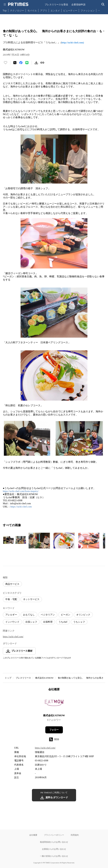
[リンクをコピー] (42, 63)
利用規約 (75, 835)
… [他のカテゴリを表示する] (99, 10)
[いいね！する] (6, 63)
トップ (8, 678)
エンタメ (55, 10)
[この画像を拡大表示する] (15, 541)
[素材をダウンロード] (36, 63)
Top (5, 10)
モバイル (32, 10)
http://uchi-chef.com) (73, 43)
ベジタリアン (48, 615)
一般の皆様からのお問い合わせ (54, 856)
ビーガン (66, 615)
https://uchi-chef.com (21, 507)
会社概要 (33, 835)
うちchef (63, 622)
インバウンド (12, 622)
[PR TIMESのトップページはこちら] (18, 4)
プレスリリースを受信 (56, 4)
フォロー (54, 730)
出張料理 (48, 622)
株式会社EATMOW (44, 678)
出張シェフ (31, 622)
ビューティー (70, 10)
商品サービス (12, 584)
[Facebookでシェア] (21, 63)
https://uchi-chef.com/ (13, 637)
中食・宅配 (11, 599)
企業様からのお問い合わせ (54, 849)
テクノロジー (17, 10)
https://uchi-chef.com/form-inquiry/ (21, 491)
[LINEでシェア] (27, 63)
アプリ (44, 10)
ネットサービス (31, 599)
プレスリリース (23, 678)
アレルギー (11, 615)
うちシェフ (79, 622)
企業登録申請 (78, 4)
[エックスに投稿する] (15, 63)
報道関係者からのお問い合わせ (54, 842)
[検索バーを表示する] (103, 4)
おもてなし (29, 615)
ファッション (88, 10)
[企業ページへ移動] (54, 704)
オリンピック (83, 615)
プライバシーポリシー (54, 835)
